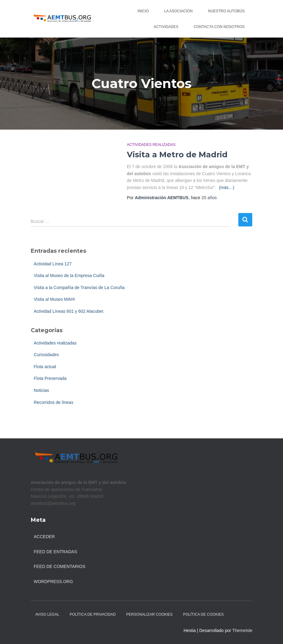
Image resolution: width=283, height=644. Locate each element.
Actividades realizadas (151, 145)
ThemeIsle (242, 630)
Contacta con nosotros (219, 27)
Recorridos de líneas (54, 402)
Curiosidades (46, 355)
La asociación (178, 11)
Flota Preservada (50, 378)
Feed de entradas (56, 552)
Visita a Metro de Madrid (177, 155)
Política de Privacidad (93, 614)
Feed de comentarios (60, 566)
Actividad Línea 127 (53, 264)
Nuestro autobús (226, 11)
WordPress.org (54, 582)
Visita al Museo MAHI (55, 299)
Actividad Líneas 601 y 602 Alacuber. (69, 311)
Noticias (42, 390)
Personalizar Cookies (150, 614)
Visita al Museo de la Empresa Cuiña (69, 276)
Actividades (166, 27)
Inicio (143, 11)
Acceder (44, 537)
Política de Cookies (204, 614)
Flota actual (45, 367)
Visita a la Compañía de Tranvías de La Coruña (79, 288)
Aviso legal (47, 614)
